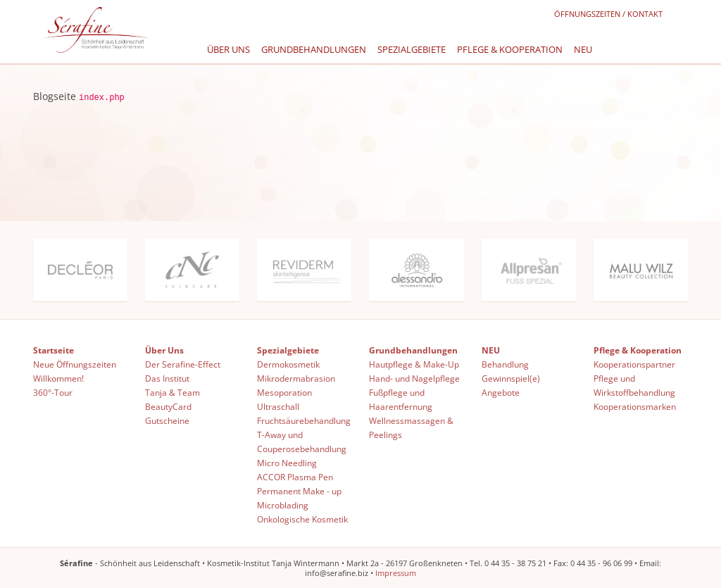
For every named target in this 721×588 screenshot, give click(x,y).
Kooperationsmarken (635, 406)
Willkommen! (58, 378)
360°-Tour (53, 392)
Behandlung (505, 364)
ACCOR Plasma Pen (295, 476)
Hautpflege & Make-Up (414, 364)
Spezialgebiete (412, 49)
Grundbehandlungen (314, 49)
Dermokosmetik (288, 364)
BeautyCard (168, 406)
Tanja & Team (173, 392)
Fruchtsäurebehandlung (304, 420)
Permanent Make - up (299, 490)
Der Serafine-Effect (183, 364)
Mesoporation (284, 392)
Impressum (396, 572)
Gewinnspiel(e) (511, 378)
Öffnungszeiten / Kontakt (608, 14)
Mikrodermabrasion (296, 378)
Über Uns (228, 49)
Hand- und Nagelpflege (414, 378)
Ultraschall (278, 406)
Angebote (501, 392)
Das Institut (167, 378)
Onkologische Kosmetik (302, 519)
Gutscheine (167, 420)
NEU (583, 49)
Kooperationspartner (634, 364)
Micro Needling (287, 462)
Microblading (283, 505)
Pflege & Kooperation (510, 49)
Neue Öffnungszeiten (75, 364)
